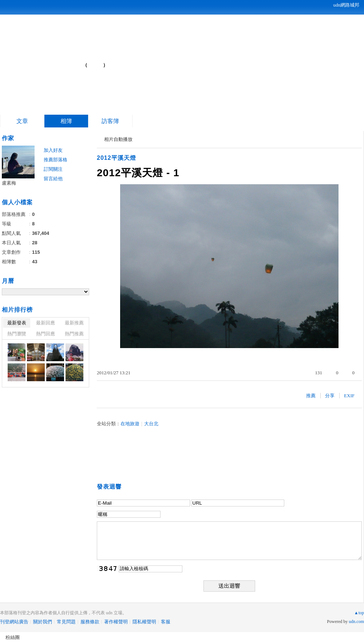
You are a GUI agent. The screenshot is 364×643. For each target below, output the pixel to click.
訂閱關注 (53, 169)
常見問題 (66, 622)
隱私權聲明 (144, 622)
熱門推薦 (74, 334)
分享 (330, 396)
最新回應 (45, 323)
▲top (359, 613)
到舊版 (95, 65)
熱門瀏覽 (17, 334)
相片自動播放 (118, 139)
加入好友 (53, 150)
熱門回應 (45, 334)
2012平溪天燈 (116, 158)
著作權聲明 (116, 622)
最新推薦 (74, 323)
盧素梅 (9, 183)
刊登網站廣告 (14, 622)
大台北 (151, 424)
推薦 (311, 396)
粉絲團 (13, 637)
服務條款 (90, 622)
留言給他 (53, 179)
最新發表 (17, 323)
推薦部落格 (56, 160)
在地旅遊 (130, 424)
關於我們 (43, 622)
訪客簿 (110, 121)
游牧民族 (51, 62)
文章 (22, 121)
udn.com (356, 622)
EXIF (349, 396)
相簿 (66, 121)
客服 (166, 622)
